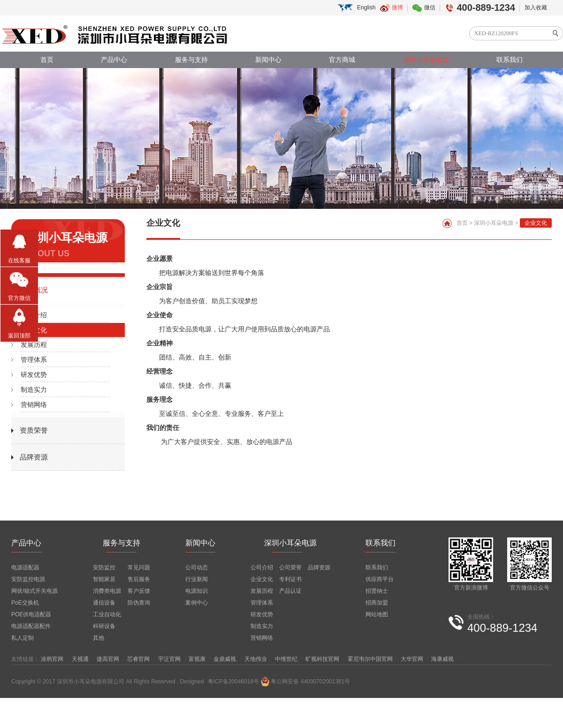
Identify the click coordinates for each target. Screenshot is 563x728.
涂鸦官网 (52, 659)
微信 (430, 8)
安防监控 (104, 567)
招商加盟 (377, 603)
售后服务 (139, 579)
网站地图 (377, 614)
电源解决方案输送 (192, 273)
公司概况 (34, 290)
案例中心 (197, 603)
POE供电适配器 (31, 614)
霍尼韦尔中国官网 (370, 659)
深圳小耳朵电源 (426, 60)
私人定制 (23, 638)
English (366, 8)
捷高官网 (108, 659)
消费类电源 (107, 591)
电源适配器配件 (31, 626)
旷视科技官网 (322, 659)
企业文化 (34, 330)
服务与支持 (191, 60)
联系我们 (510, 60)
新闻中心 (268, 60)
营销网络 (34, 405)
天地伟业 (256, 659)
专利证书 (290, 579)
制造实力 (34, 390)
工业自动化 (107, 614)
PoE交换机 (25, 603)
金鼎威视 (225, 659)
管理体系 (34, 360)
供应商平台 (380, 579)
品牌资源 (34, 457)
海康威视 (442, 659)
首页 (47, 60)
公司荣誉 (290, 567)
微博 (397, 8)
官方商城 (342, 60)
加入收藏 (536, 8)
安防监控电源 (28, 579)
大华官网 (412, 659)
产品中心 (114, 60)
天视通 (80, 659)
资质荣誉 (34, 430)
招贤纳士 (377, 591)
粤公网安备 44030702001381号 (305, 682)
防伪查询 (139, 603)
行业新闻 (197, 579)
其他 (99, 638)
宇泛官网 (169, 659)
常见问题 (139, 567)
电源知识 (197, 591)
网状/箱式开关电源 (34, 591)
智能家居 (104, 579)
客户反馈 (139, 591)
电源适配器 (25, 567)
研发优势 (34, 375)
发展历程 (34, 345)
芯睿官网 (138, 659)
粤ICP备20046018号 (233, 682)
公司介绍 (34, 315)
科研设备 (104, 626)
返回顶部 (19, 336)
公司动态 (197, 567)
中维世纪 (286, 659)
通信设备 (104, 603)
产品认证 (290, 591)
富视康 (197, 659)
